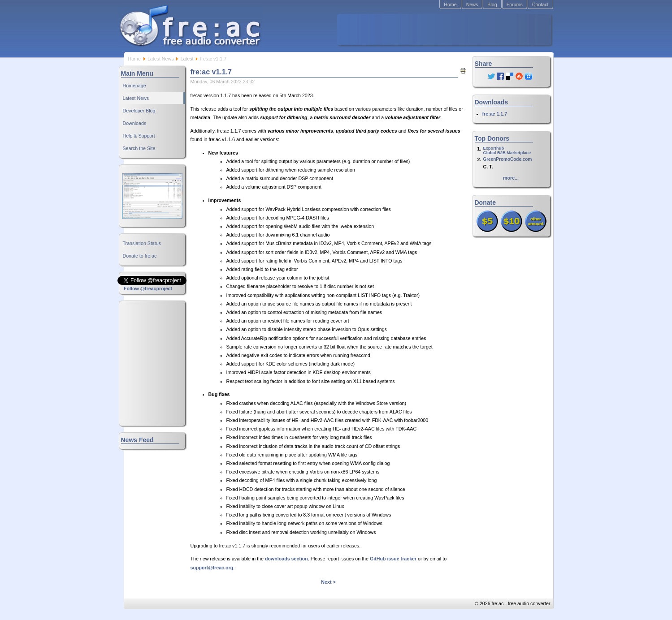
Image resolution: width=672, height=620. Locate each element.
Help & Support (139, 136)
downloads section (286, 559)
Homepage (134, 86)
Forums (515, 4)
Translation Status (142, 243)
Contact (540, 4)
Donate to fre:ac (140, 256)
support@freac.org (212, 568)
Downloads (135, 123)
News (472, 4)
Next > (328, 582)
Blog (492, 4)
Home (450, 4)
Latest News (161, 59)
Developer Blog (139, 111)
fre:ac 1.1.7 (495, 114)
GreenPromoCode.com (507, 159)
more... (511, 178)
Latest (187, 59)
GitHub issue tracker (393, 559)
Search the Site (139, 148)
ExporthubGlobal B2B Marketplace (507, 151)
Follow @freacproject (148, 288)
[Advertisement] (444, 30)
